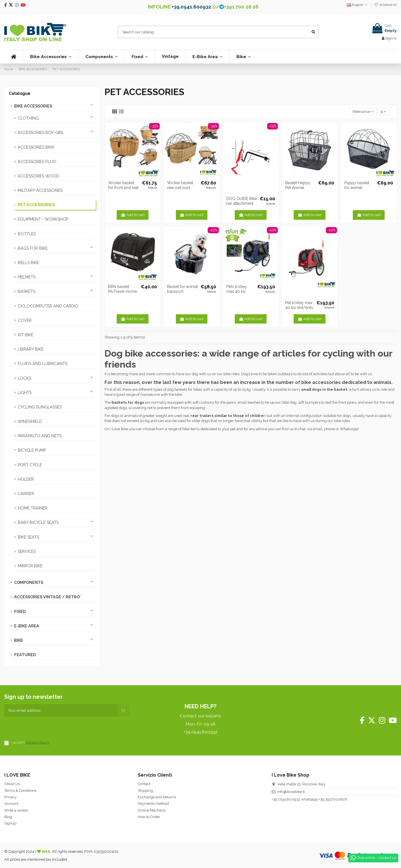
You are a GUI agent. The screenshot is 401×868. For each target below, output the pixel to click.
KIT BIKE (26, 335)
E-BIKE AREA (27, 626)
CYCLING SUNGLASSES (40, 407)
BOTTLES (27, 234)
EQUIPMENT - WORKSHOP (43, 219)
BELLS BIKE (28, 263)
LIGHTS (25, 393)
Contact (144, 784)
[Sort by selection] (363, 112)
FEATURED (25, 655)
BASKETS (26, 291)
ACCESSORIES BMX (36, 147)
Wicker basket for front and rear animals (124, 188)
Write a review (16, 810)
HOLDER (26, 479)
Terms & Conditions (20, 791)
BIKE (19, 640)
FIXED (20, 612)
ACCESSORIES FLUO (37, 162)
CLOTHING (28, 118)
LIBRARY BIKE (31, 349)
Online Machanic (152, 810)
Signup (10, 823)
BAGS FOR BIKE (33, 248)
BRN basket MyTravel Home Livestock (123, 291)
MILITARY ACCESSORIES (40, 190)
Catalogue (20, 93)
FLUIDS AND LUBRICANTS (43, 364)
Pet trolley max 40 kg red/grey (299, 305)
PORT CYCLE (30, 465)
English (357, 5)
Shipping (145, 791)
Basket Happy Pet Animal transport (298, 188)
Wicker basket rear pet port (180, 185)
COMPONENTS (29, 583)
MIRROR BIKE (30, 566)
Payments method (153, 804)
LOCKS (24, 378)
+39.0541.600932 (191, 7)
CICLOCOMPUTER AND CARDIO (48, 306)
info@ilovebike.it (291, 792)
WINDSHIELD (30, 421)
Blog (8, 817)
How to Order (149, 817)
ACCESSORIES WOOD (38, 176)
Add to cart (133, 215)
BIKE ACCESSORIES (33, 106)
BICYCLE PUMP (32, 450)
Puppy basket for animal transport (357, 188)
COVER (25, 320)
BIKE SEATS (28, 537)
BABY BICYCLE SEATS (38, 522)
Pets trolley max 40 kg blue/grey (237, 291)
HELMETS (27, 277)
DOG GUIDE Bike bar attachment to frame (242, 203)
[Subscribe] (123, 711)
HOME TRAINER (33, 508)
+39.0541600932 (286, 799)
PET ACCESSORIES (36, 205)
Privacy (10, 797)
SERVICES (27, 551)
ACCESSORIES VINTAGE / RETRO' (47, 597)
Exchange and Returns (157, 797)
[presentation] (47, 728)
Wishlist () (386, 5)
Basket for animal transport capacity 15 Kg (183, 291)
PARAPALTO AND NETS (40, 436)
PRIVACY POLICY (38, 742)
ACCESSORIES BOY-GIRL (41, 133)
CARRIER (26, 494)
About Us (12, 784)
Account (11, 804)
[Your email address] (61, 711)
